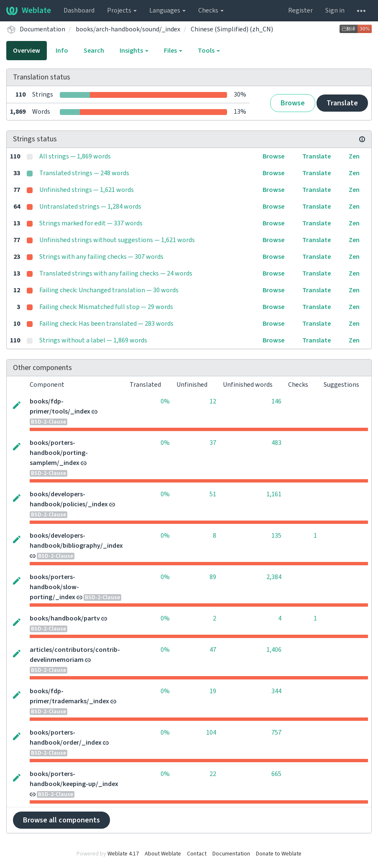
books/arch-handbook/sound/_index (128, 29)
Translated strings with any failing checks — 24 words (116, 273)
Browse (293, 103)
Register (300, 10)
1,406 (274, 650)
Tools (209, 51)
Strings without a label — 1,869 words (93, 340)
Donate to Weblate (279, 854)
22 (213, 774)
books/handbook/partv (65, 618)
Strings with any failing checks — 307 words (101, 257)
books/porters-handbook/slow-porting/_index (54, 587)
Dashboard (79, 10)
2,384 (274, 577)
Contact (197, 854)
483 (276, 443)
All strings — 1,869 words (75, 156)
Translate (342, 103)
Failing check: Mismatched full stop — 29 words (106, 307)
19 (213, 691)
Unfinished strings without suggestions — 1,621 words (117, 240)
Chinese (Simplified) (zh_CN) (232, 29)
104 (211, 733)
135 (276, 536)
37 (213, 443)
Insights (134, 51)
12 (213, 401)
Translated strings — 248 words (84, 173)
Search (94, 51)
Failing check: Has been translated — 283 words (106, 324)
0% (165, 401)
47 (213, 650)
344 (276, 691)
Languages (167, 10)
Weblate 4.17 (123, 854)
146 (276, 401)
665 (276, 774)
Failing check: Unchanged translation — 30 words (109, 290)
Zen (354, 156)
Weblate (29, 10)
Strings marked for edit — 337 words (91, 223)
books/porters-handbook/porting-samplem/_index (59, 453)
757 (276, 733)
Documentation (42, 29)
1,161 (274, 494)
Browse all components (61, 820)
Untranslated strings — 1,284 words (90, 207)
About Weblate (163, 854)
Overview (27, 51)
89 (213, 577)
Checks (211, 10)
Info (62, 51)
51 (213, 494)
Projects (122, 10)
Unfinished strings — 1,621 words (87, 190)
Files (173, 51)
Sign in (335, 10)
